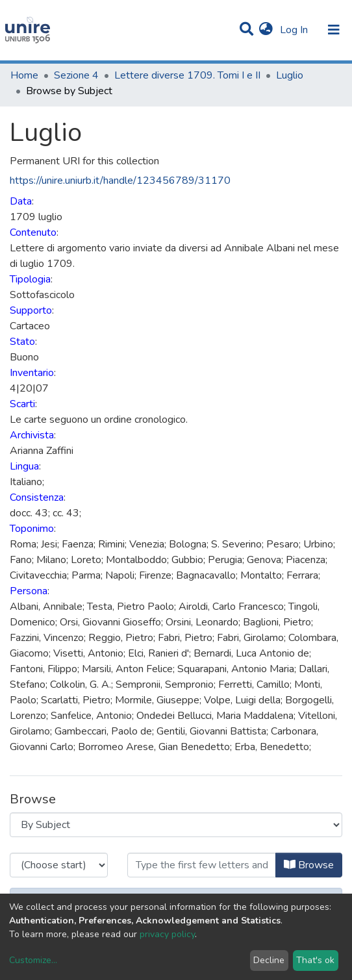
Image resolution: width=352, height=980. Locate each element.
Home (24, 75)
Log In (295, 30)
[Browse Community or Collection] (176, 825)
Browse (309, 865)
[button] (266, 30)
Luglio (290, 75)
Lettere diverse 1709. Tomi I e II (187, 75)
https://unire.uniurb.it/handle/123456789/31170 (120, 181)
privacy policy (167, 934)
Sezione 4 (76, 75)
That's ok (315, 960)
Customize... (33, 960)
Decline (269, 960)
